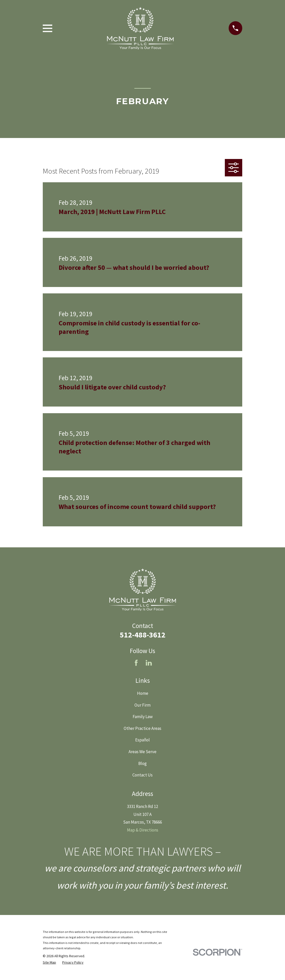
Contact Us (142, 775)
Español (142, 740)
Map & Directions (143, 830)
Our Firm (142, 705)
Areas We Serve (142, 752)
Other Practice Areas (142, 728)
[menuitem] (49, 963)
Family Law (143, 717)
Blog (142, 763)
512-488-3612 (143, 635)
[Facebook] (136, 663)
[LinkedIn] (149, 663)
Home (143, 693)
